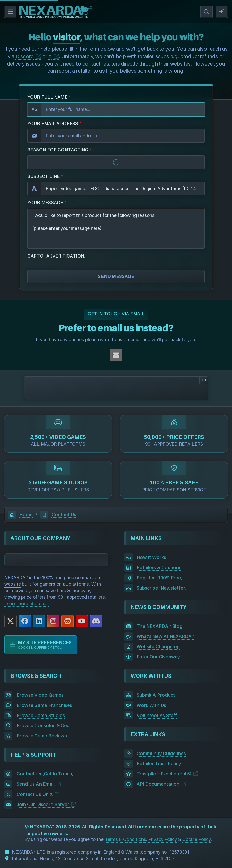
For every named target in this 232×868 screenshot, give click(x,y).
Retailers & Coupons (159, 567)
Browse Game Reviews (42, 736)
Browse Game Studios (41, 715)
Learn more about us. (27, 603)
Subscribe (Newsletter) (162, 588)
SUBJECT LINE (43, 176)
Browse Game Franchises (44, 705)
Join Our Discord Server (43, 804)
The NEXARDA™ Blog (159, 626)
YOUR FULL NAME (47, 97)
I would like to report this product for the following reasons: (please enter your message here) (116, 228)
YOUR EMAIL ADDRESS (53, 124)
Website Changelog (158, 647)
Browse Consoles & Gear (44, 726)
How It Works (151, 557)
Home (20, 514)
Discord (25, 56)
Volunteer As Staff (157, 715)
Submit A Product (156, 695)
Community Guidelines (161, 753)
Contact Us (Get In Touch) (45, 774)
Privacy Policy (163, 839)
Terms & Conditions (125, 839)
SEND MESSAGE (116, 276)
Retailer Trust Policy (159, 764)
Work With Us (151, 705)
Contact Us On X (35, 794)
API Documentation (158, 784)
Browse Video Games (40, 695)
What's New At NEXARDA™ (165, 636)
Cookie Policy (197, 839)
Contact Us (58, 514)
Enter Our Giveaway (158, 657)
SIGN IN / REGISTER (222, 12)
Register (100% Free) (160, 578)
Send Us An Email (36, 784)
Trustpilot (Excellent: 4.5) (164, 774)
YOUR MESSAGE (45, 203)
